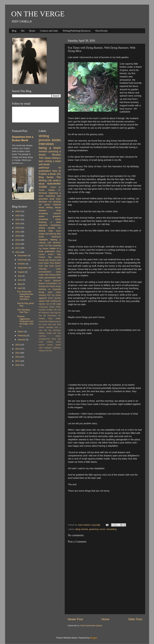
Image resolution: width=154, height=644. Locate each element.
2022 (18, 228)
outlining (50, 342)
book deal (43, 266)
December (23, 256)
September (23, 268)
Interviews (46, 144)
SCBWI (43, 187)
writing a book (53, 161)
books (56, 140)
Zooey (58, 286)
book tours (55, 199)
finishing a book (50, 222)
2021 (18, 232)
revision (43, 151)
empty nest (44, 234)
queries (50, 345)
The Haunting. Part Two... (24, 311)
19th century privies (53, 275)
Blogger (94, 638)
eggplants (43, 298)
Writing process (45, 138)
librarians (43, 202)
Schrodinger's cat (53, 283)
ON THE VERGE (38, 14)
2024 (18, 220)
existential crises (50, 219)
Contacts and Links (49, 31)
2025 (18, 216)
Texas (52, 286)
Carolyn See (45, 257)
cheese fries (43, 321)
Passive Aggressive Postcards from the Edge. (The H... (25, 321)
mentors (53, 260)
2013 (18, 353)
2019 (18, 240)
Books (32, 31)
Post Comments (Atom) (91, 626)
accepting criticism (50, 213)
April (20, 288)
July (20, 276)
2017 (18, 248)
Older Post (135, 619)
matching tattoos (50, 336)
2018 (18, 244)
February (22, 336)
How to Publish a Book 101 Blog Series (50, 174)
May (20, 284)
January (22, 340)
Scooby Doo (44, 286)
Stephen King (50, 210)
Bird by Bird (55, 234)
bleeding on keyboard (50, 289)
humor (102, 529)
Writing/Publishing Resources (77, 31)
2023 (18, 224)
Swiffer (58, 318)
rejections (43, 225)
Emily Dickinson (50, 237)
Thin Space (45, 158)
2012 (18, 357)
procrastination (45, 272)
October (22, 264)
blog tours (55, 231)
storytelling (112, 529)
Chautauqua (43, 307)
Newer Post (75, 619)
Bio (23, 31)
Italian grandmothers (47, 278)
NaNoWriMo (54, 184)
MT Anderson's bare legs (48, 313)
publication (50, 251)
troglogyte (48, 348)
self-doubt (44, 164)
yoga (59, 304)
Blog (14, 31)
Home (106, 619)
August (21, 272)
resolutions (56, 225)
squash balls (44, 301)
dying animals (82, 529)
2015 (18, 345)
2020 (18, 236)
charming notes (50, 269)
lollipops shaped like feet (50, 333)
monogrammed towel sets (50, 339)
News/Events (101, 31)
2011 (18, 361)
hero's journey (54, 298)
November (23, 260)
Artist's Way (54, 254)
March (21, 331)
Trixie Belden (55, 263)
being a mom (50, 148)
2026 (18, 211)
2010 (18, 365)
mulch (41, 342)
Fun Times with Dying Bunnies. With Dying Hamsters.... (25, 295)
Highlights (43, 240)
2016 (18, 252)
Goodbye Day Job (53, 310)
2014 (18, 349)
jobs (47, 260)
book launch (55, 266)
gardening (94, 529)
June (20, 280)
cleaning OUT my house (50, 295)
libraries (56, 155)
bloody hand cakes (50, 292)
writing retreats (47, 228)
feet (46, 330)
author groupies (50, 216)
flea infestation (55, 330)
